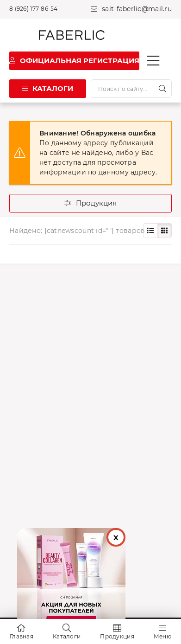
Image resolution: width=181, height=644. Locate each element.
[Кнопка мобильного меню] (153, 61)
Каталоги (53, 88)
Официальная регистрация (80, 61)
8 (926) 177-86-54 (34, 9)
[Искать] (162, 89)
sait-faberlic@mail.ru (137, 9)
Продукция (96, 203)
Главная (22, 636)
